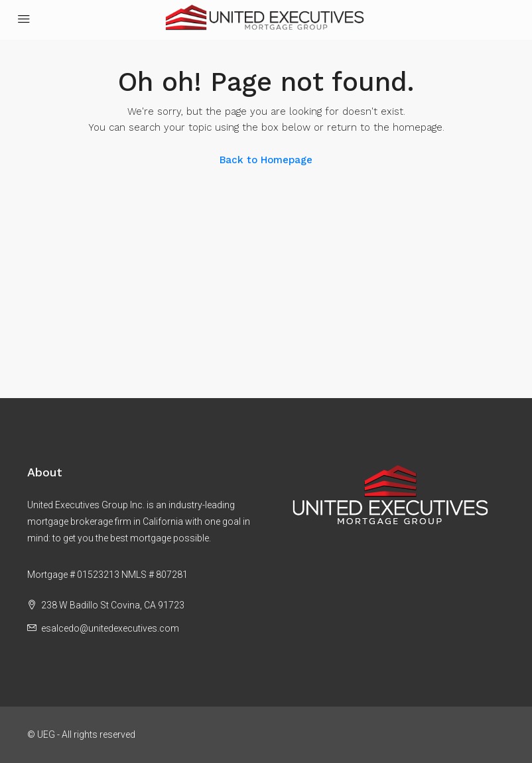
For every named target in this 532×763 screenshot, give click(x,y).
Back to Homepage (266, 160)
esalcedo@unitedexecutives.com (110, 628)
